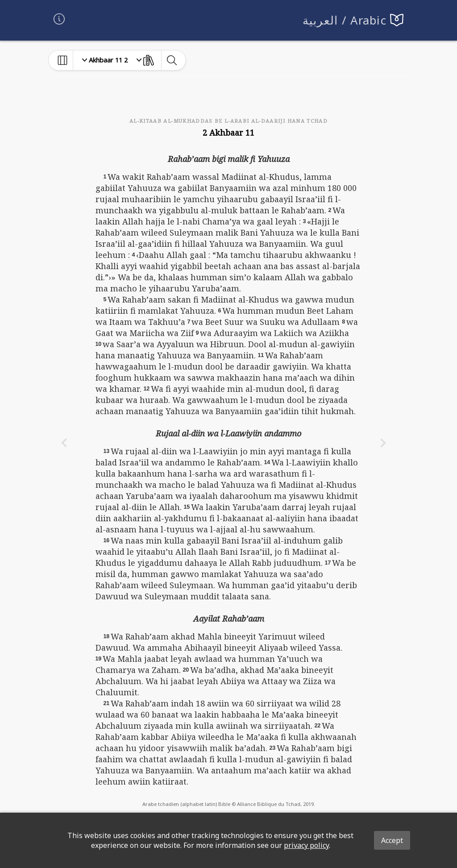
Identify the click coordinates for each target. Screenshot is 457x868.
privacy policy (306, 845)
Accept (392, 840)
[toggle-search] (172, 60)
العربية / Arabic (345, 20)
